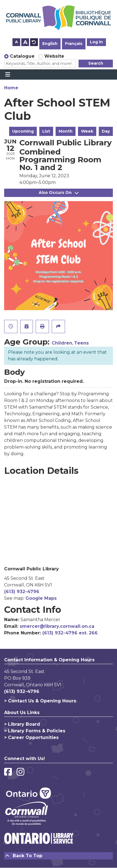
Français (74, 44)
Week (87, 131)
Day (106, 131)
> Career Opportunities (31, 737)
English (50, 44)
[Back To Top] (58, 856)
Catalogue (22, 56)
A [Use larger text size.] (25, 42)
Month (66, 131)
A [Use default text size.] (34, 42)
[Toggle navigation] (8, 75)
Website (54, 56)
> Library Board (22, 724)
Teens (81, 343)
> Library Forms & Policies (35, 731)
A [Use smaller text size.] (16, 42)
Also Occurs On (59, 193)
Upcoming (23, 131)
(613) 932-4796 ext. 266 (70, 633)
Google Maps (41, 598)
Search (96, 63)
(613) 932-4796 (22, 592)
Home (11, 88)
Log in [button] (96, 42)
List (46, 131)
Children (62, 343)
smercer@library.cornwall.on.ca (57, 626)
